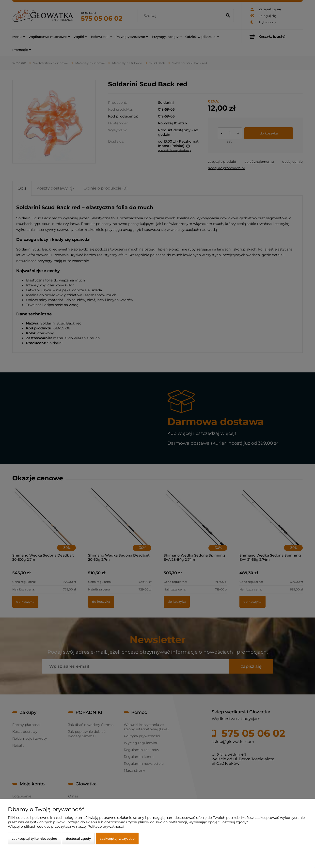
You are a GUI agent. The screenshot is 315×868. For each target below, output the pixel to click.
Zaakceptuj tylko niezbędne (34, 839)
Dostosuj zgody (78, 839)
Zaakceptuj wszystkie (117, 839)
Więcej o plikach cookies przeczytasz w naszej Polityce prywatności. (66, 826)
